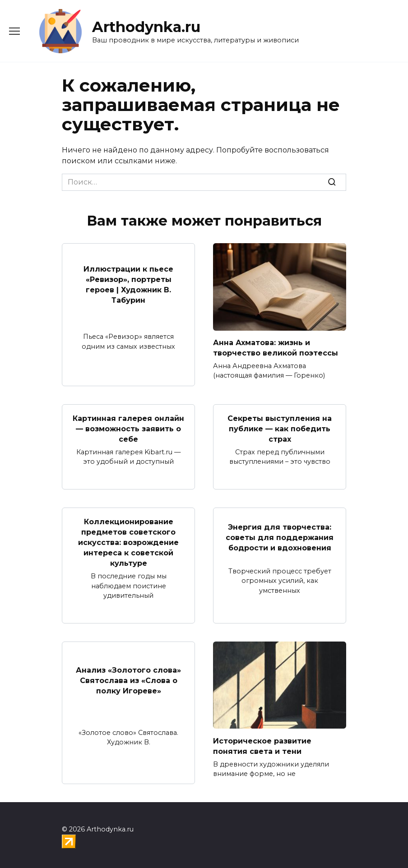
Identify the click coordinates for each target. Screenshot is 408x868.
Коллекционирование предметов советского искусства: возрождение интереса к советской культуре (128, 541)
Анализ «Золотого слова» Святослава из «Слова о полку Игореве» (128, 678)
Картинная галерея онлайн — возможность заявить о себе (128, 428)
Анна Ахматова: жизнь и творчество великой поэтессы (276, 348)
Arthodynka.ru (146, 27)
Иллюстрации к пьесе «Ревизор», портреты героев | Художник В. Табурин (128, 284)
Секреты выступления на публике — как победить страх (280, 428)
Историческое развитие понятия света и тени (262, 743)
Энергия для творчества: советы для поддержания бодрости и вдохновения (280, 536)
